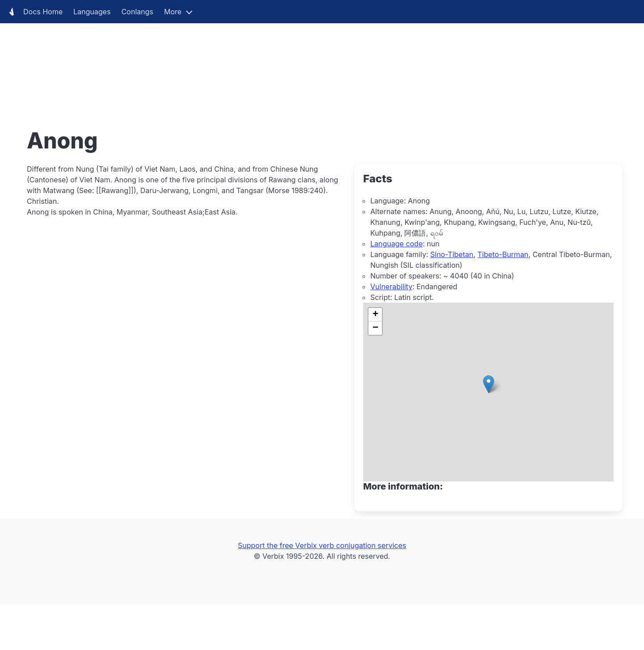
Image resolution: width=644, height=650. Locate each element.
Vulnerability (391, 287)
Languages (92, 12)
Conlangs (137, 12)
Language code (396, 244)
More (173, 12)
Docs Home (34, 12)
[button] (489, 384)
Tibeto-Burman (503, 254)
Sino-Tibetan (452, 254)
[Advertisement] (268, 63)
